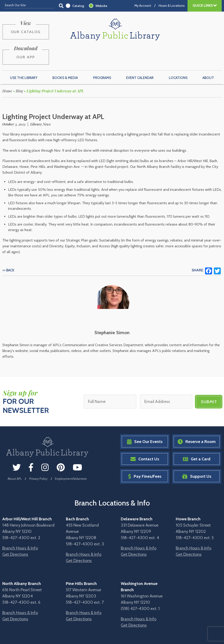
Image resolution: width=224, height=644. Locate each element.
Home (7, 69)
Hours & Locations (172, 6)
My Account (143, 6)
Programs (102, 56)
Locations (178, 56)
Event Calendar (140, 56)
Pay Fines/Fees (145, 454)
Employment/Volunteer (71, 457)
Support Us (197, 454)
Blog (19, 69)
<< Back (8, 248)
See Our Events (145, 420)
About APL (15, 457)
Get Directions (15, 532)
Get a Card (197, 437)
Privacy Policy (38, 457)
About (208, 56)
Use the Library (24, 56)
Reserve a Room (197, 420)
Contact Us (145, 437)
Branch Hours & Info (20, 526)
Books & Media (65, 56)
